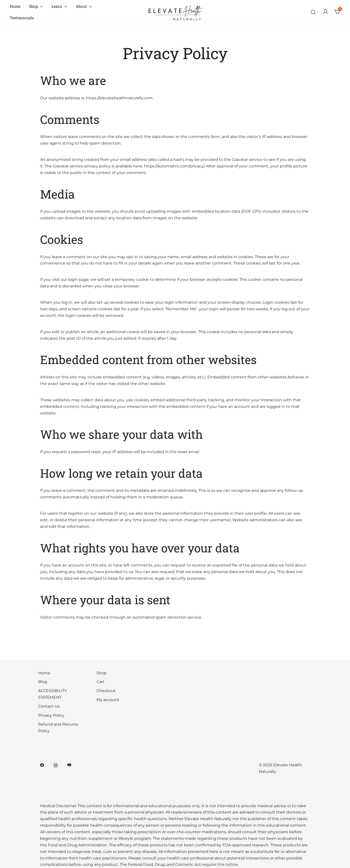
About (81, 6)
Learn (57, 6)
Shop (33, 6)
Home (15, 6)
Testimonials (22, 18)
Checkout (106, 691)
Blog (43, 682)
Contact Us (49, 706)
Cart (101, 682)
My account (108, 700)
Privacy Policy (51, 715)
